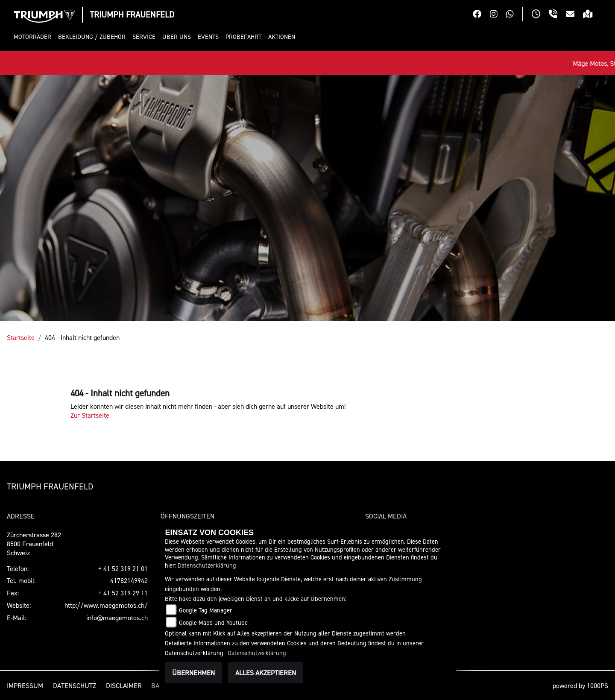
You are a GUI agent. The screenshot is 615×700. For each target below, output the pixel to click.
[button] (34, 37)
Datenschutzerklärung (207, 565)
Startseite (21, 337)
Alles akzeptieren (266, 673)
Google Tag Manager (206, 610)
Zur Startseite (90, 415)
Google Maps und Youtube (213, 622)
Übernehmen (193, 673)
